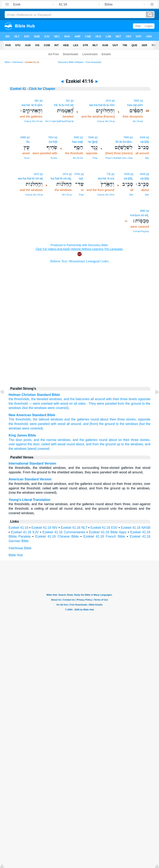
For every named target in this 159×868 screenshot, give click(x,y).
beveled (42, 399)
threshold (21, 404)
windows (55, 399)
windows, (65, 440)
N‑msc (54, 158)
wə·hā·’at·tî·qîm (32, 105)
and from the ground (101, 444)
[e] (141, 101)
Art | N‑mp (138, 121)
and (66, 399)
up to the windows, (130, 444)
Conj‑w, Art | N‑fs (106, 195)
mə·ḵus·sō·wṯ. (139, 215)
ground (136, 404)
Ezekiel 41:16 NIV (45, 528)
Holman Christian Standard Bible (34, 395)
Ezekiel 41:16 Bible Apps (108, 532)
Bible (7, 62)
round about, (76, 444)
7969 (126, 137)
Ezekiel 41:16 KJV (25, 532)
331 (68, 101)
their (116, 399)
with (109, 399)
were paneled (40, 424)
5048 (91, 137)
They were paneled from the (109, 404)
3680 (143, 211)
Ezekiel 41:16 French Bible (104, 536)
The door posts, (20, 440)
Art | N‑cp (67, 195)
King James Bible (22, 435)
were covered (57, 408)
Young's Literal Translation (30, 500)
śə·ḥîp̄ (53, 142)
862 (37, 101)
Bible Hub (16, 555)
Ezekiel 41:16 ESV (104, 528)
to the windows (127, 424)
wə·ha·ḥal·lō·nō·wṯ (30, 178)
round (95, 419)
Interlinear (18, 62)
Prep (95, 158)
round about (108, 440)
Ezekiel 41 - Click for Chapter (33, 89)
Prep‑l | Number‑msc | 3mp (119, 158)
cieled (46, 444)
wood (64, 404)
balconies (83, 399)
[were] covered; (39, 449)
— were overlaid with (44, 404)
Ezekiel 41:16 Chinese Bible (57, 536)
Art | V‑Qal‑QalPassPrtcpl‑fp (59, 121)
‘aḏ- (81, 178)
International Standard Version (32, 463)
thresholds (22, 399)
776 (109, 174)
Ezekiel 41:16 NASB (136, 528)
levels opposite (140, 399)
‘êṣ (28, 142)
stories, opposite (138, 419)
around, (76, 424)
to (144, 404)
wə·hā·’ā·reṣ (106, 178)
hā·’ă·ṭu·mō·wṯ (64, 105)
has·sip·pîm (135, 105)
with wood (58, 424)
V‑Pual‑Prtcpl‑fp (141, 231)
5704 (77, 174)
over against (18, 444)
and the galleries (77, 419)
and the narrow (45, 440)
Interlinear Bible (20, 548)
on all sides (77, 404)
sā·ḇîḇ (145, 142)
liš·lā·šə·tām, (124, 142)
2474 (108, 101)
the (11, 399)
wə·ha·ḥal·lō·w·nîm (102, 105)
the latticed (41, 419)
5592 (137, 101)
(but (25, 408)
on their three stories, (134, 440)
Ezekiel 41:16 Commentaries (64, 532)
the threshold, (19, 424)
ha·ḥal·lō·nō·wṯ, (61, 178)
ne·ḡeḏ (93, 142)
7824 (51, 137)
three (124, 399)
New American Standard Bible (32, 415)
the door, (34, 444)
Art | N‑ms (78, 158)
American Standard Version (30, 479)
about (104, 419)
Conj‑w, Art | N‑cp (106, 121)
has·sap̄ (77, 142)
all (68, 424)
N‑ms (27, 158)
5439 (143, 137)
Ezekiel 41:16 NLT (74, 528)
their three (117, 419)
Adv (147, 158)
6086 (23, 137)
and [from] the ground (99, 424)
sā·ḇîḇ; (128, 178)
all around (98, 399)
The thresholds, (20, 419)
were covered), (33, 428)
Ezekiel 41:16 (18, 528)
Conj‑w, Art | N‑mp (33, 121)
